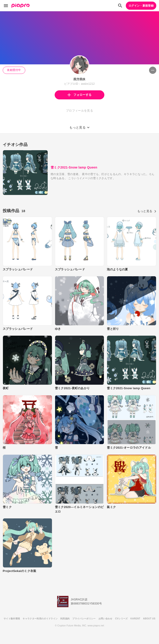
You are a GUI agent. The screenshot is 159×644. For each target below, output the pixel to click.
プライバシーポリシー (84, 619)
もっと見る (147, 211)
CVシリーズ (122, 619)
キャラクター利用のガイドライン (40, 619)
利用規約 (65, 619)
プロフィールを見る (79, 111)
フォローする (79, 95)
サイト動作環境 (12, 619)
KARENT (136, 619)
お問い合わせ (105, 619)
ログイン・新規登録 (141, 6)
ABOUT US (149, 619)
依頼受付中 (14, 70)
